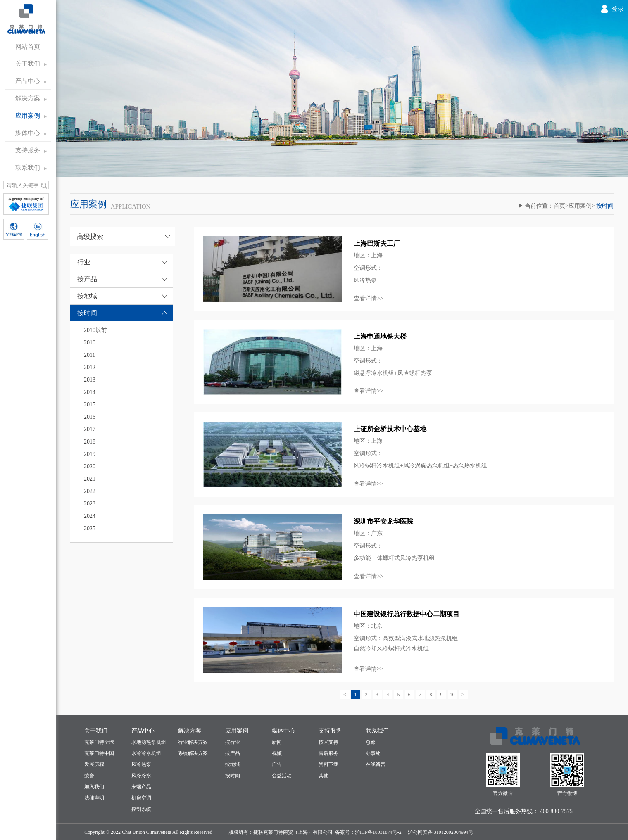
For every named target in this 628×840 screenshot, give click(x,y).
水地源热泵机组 (149, 742)
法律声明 (94, 798)
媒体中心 (28, 133)
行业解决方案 (193, 742)
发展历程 (94, 764)
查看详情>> (369, 298)
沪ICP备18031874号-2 (378, 832)
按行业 (233, 742)
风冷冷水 (141, 776)
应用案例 (28, 116)
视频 (277, 753)
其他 (324, 776)
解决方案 (28, 98)
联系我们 (28, 168)
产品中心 (28, 81)
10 (452, 695)
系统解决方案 (193, 753)
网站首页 (28, 47)
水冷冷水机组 (146, 753)
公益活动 (282, 776)
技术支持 (328, 742)
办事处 (373, 753)
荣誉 (89, 776)
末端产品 (141, 787)
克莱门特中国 (99, 753)
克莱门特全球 (99, 742)
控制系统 (141, 809)
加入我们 (94, 787)
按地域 (233, 764)
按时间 (233, 776)
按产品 (233, 753)
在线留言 (376, 764)
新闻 (277, 742)
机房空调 (141, 798)
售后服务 (328, 753)
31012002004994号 (453, 832)
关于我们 (28, 64)
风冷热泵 (141, 764)
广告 (277, 764)
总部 (371, 742)
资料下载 (328, 764)
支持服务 (28, 150)
